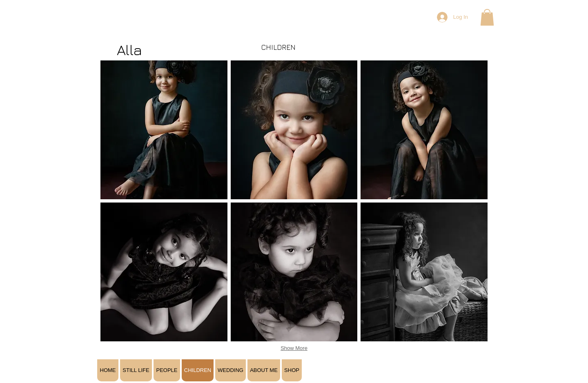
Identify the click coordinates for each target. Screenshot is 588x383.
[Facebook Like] (440, 345)
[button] (487, 17)
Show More (294, 348)
